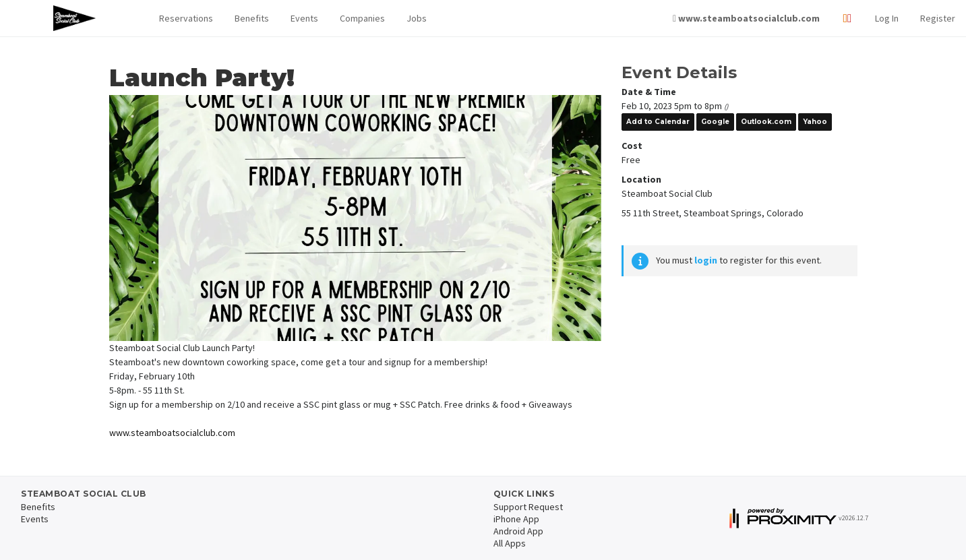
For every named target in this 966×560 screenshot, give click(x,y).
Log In (887, 18)
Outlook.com (766, 122)
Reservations (186, 18)
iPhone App (516, 519)
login (706, 260)
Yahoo (815, 122)
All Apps (510, 543)
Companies (362, 18)
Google (715, 122)
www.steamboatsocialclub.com (172, 433)
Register (938, 18)
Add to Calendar (658, 122)
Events (304, 18)
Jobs (417, 18)
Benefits (252, 18)
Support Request (528, 507)
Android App (518, 531)
